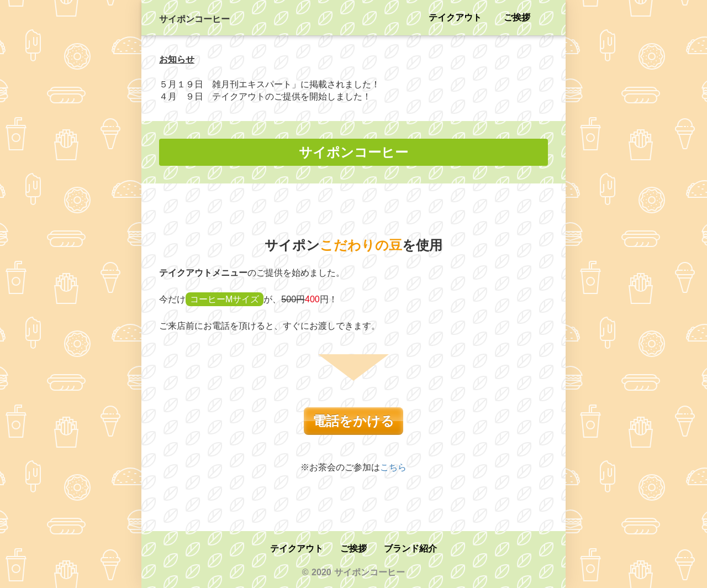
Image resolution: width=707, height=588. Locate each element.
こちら (393, 467)
